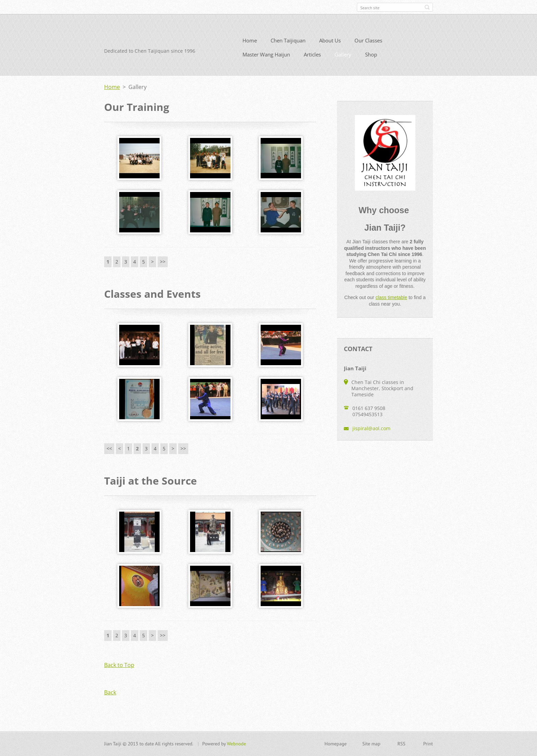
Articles (312, 57)
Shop (371, 57)
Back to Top (119, 668)
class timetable (391, 300)
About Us (330, 43)
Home (250, 43)
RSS (402, 744)
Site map (371, 744)
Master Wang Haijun (266, 57)
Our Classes (368, 43)
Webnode (236, 744)
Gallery (343, 57)
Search (427, 7)
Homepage (335, 744)
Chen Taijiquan (288, 43)
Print (428, 744)
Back (110, 695)
